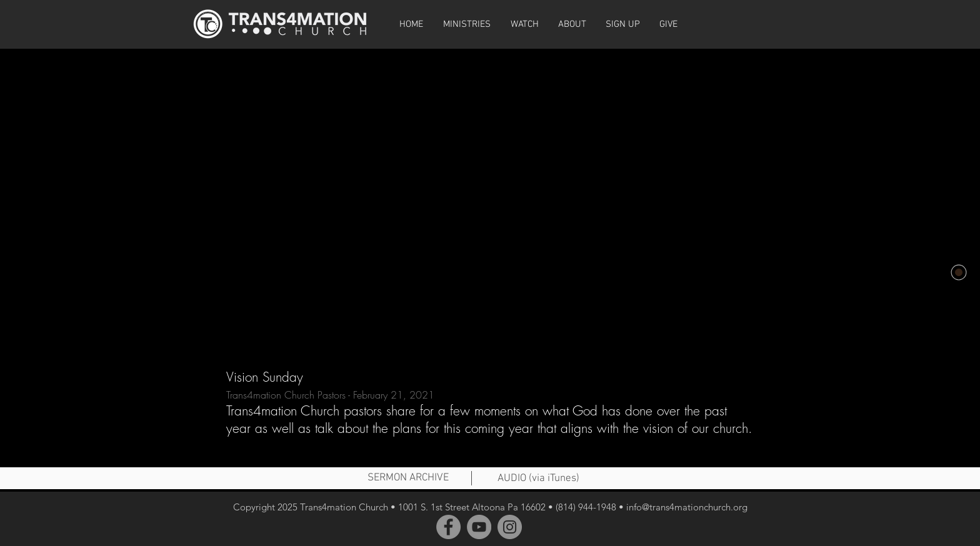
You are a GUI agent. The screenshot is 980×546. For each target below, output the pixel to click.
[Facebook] (448, 527)
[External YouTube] (490, 199)
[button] (524, 24)
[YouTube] (479, 527)
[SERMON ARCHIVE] (408, 479)
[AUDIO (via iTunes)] (538, 479)
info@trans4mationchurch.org (687, 507)
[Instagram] (510, 527)
